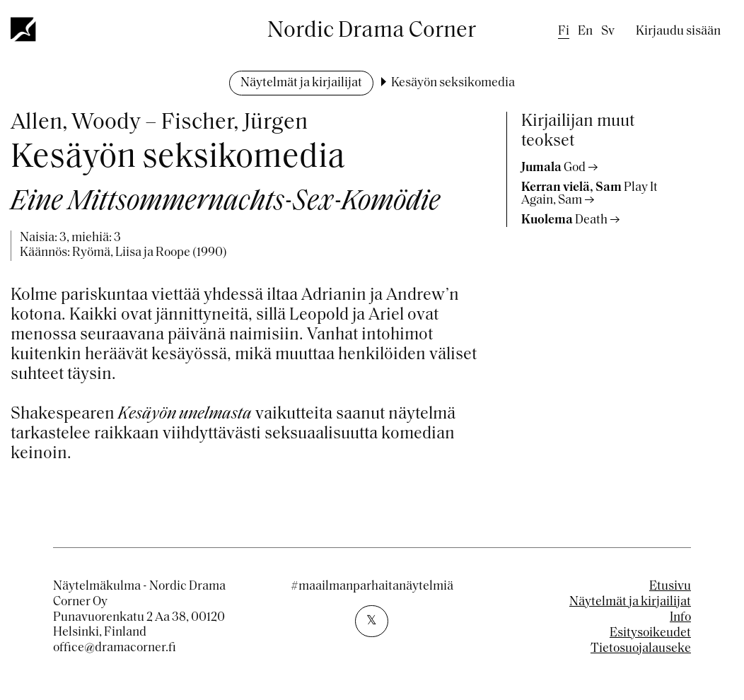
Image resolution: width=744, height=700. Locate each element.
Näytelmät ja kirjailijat (301, 83)
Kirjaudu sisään (678, 31)
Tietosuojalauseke (641, 649)
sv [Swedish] (608, 31)
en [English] (585, 31)
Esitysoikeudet (650, 633)
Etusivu (670, 587)
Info (680, 618)
